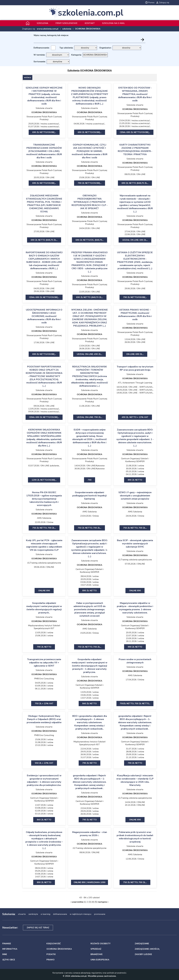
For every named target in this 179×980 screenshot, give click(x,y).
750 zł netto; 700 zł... (44, 528)
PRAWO (50, 960)
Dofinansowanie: (41, 48)
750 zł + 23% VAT (44, 704)
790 (90, 480)
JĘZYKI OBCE (9, 960)
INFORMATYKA (10, 949)
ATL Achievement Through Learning (135, 383)
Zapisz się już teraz (38, 928)
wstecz (28, 77)
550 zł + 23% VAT (44, 763)
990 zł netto (135, 647)
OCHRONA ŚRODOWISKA (88, 29)
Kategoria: (76, 55)
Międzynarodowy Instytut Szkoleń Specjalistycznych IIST (44, 627)
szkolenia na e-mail (113, 23)
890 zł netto (135, 480)
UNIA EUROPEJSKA (100, 960)
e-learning (46, 914)
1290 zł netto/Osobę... (44, 480)
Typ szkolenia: (66, 48)
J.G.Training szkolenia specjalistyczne (44, 563)
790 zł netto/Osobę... (90, 183)
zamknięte (33, 914)
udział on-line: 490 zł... (89, 354)
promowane (100, 914)
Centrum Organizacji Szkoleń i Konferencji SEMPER (135, 460)
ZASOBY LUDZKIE (143, 954)
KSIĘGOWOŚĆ (54, 944)
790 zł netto (44, 647)
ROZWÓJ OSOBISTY (101, 944)
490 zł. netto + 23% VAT (135, 417)
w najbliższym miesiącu (81, 914)
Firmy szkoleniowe (66, 23)
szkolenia (67, 29)
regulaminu (97, 973)
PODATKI (51, 954)
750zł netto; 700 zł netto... (135, 704)
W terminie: (39, 55)
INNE (5, 954)
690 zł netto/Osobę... (44, 132)
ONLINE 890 (44, 591)
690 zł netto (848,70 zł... (135, 183)
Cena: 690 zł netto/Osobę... (135, 132)
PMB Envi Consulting (44, 679)
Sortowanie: (40, 62)
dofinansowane (60, 914)
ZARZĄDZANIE (142, 944)
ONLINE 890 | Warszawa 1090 (89, 882)
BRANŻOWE (97, 954)
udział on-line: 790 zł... (89, 417)
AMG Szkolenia (44, 518)
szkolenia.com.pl (91, 13)
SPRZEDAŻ (96, 949)
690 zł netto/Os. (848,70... (89, 240)
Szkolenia (42, 23)
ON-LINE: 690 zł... (135, 354)
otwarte (22, 914)
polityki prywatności (117, 973)
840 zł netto (89, 704)
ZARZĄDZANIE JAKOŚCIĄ (147, 949)
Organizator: (105, 48)
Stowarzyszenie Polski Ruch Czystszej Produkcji (44, 118)
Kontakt (90, 23)
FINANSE (7, 944)
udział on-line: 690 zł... (135, 240)
